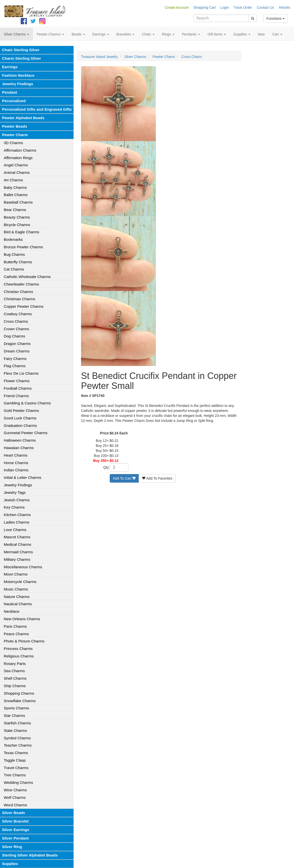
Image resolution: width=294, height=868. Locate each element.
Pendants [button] (191, 34)
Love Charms (15, 530)
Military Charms (17, 559)
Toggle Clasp (15, 760)
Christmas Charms (19, 299)
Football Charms (18, 388)
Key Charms (14, 507)
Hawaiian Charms (19, 448)
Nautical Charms (18, 604)
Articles (285, 7)
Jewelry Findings (18, 84)
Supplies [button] (242, 34)
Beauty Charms (17, 217)
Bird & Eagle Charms (21, 232)
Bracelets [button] (125, 34)
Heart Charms (16, 455)
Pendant (10, 92)
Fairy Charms (15, 359)
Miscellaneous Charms (23, 567)
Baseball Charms (18, 202)
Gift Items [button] (217, 34)
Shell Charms (15, 678)
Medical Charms (17, 544)
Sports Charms (16, 708)
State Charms (15, 730)
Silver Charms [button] (16, 34)
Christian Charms (18, 292)
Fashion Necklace (18, 75)
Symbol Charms (17, 738)
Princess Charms (18, 649)
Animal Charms (17, 172)
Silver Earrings (16, 830)
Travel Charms (16, 768)
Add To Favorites (157, 478)
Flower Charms (17, 381)
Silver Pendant (15, 838)
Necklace (12, 611)
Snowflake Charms (20, 701)
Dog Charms (14, 336)
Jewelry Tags (15, 492)
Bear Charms (15, 210)
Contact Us (265, 7)
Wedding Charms (18, 782)
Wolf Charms (15, 797)
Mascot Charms (17, 537)
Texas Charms (16, 753)
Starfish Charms (17, 723)
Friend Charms (16, 396)
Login (225, 7)
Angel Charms (16, 165)
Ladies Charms (16, 522)
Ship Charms (15, 686)
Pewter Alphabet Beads (23, 118)
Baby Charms (15, 187)
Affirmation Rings (18, 158)
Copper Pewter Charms (24, 306)
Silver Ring (12, 847)
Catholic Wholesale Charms (27, 277)
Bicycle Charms (17, 225)
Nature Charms (17, 597)
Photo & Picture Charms (24, 641)
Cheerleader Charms (21, 284)
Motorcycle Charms (20, 582)
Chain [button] (148, 34)
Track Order (243, 7)
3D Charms (13, 143)
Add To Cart (124, 478)
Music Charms (16, 589)
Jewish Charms (17, 500)
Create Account (177, 7)
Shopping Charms (19, 693)
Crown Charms (16, 329)
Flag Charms (15, 366)
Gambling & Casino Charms (27, 403)
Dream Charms (17, 351)
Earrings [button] (101, 34)
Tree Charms (15, 775)
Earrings (10, 67)
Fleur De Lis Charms (21, 373)
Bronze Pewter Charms (23, 247)
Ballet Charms (16, 195)
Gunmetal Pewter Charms (26, 433)
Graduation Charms (20, 426)
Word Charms (15, 805)
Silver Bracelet (15, 821)
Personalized (14, 101)
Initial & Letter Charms (23, 477)
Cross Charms (16, 321)
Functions (275, 18)
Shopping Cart (204, 7)
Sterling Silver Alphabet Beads (30, 855)
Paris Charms (15, 626)
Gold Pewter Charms (21, 411)
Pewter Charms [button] (50, 34)
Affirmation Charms (20, 150)
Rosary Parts (15, 664)
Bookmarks (13, 239)
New (261, 34)
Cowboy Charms (18, 314)
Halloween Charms (20, 440)
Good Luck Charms (20, 418)
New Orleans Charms (22, 619)
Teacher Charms (18, 745)
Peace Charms (16, 634)
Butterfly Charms (18, 262)
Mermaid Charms (18, 552)
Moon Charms (16, 574)
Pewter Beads (15, 126)
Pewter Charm (15, 135)
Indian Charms (16, 470)
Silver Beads (13, 813)
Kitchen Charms (17, 515)
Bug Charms (14, 254)
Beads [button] (78, 34)
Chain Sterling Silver (21, 50)
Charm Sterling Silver (22, 58)
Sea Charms (14, 671)
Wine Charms (15, 790)
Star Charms (14, 716)
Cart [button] (277, 34)
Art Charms (13, 180)
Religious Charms (19, 656)
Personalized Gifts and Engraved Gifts (37, 109)
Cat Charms (14, 269)
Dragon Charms (17, 344)
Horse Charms (16, 463)
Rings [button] (168, 34)
